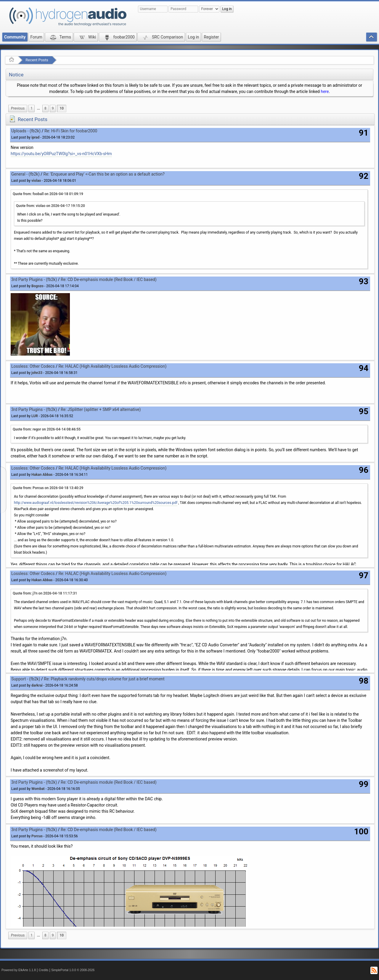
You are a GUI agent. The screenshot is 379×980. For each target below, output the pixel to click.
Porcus (37, 836)
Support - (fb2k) (26, 679)
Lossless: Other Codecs (33, 366)
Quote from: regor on (47, 429)
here (325, 91)
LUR (35, 416)
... (38, 108)
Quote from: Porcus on (48, 488)
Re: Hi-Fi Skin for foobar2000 (71, 131)
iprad (35, 137)
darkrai (37, 685)
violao (36, 181)
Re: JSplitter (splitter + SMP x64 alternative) (101, 409)
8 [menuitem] (45, 108)
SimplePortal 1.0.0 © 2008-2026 (73, 970)
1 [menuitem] (32, 108)
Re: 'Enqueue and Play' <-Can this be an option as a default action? (104, 174)
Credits (44, 970)
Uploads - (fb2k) (26, 131)
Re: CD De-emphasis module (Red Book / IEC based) (109, 279)
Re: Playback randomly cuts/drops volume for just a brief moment (104, 679)
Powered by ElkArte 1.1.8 (19, 970)
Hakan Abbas (42, 475)
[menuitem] (18, 109)
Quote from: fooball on (48, 194)
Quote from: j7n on (45, 593)
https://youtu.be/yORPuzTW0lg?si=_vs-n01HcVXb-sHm (61, 154)
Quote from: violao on (50, 206)
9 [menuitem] (53, 108)
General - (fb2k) (25, 174)
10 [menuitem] (62, 108)
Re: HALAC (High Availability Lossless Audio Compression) (112, 366)
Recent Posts (37, 60)
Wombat (38, 789)
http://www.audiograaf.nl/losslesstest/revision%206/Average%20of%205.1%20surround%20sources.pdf (96, 503)
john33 (37, 373)
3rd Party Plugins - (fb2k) (34, 279)
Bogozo (37, 286)
